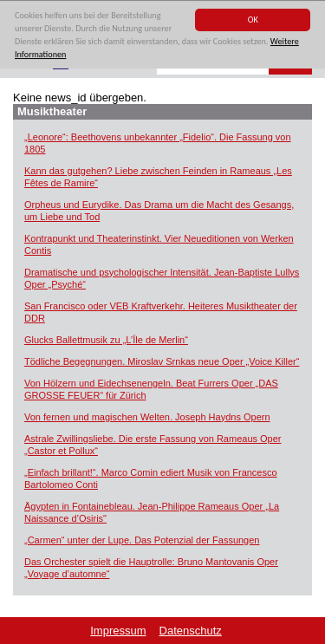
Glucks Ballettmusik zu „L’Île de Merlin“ (106, 340)
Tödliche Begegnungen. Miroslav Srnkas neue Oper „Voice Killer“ (162, 361)
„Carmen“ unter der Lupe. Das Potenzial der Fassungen (142, 540)
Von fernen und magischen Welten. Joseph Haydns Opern (147, 417)
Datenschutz (191, 631)
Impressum (118, 631)
